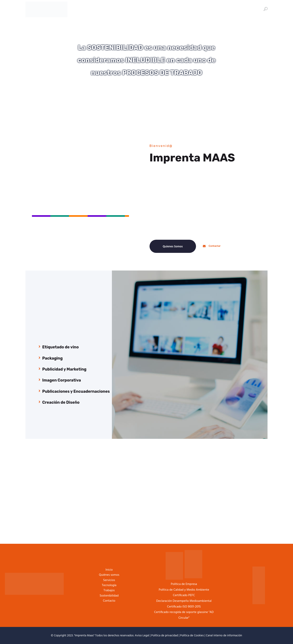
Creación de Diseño (61, 402)
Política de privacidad (165, 636)
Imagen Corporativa (62, 380)
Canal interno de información (224, 636)
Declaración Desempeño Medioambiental (184, 601)
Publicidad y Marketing (64, 369)
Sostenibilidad (109, 596)
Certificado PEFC (184, 595)
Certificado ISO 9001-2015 (184, 607)
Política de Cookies (192, 636)
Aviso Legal (142, 636)
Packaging (53, 358)
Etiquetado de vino (61, 347)
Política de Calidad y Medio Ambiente (184, 590)
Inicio (109, 570)
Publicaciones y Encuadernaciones (76, 391)
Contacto (109, 601)
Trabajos (109, 590)
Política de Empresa (184, 584)
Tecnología (109, 585)
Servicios (109, 580)
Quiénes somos (109, 575)
